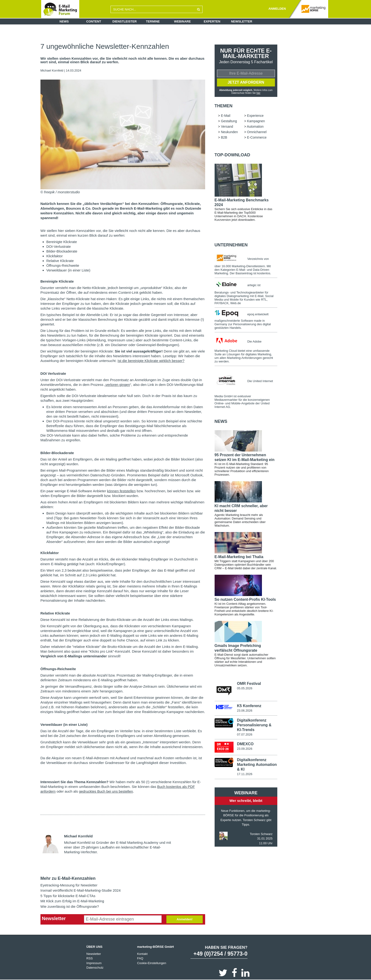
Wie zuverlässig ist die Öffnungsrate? (70, 906)
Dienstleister (125, 21)
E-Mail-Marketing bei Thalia (239, 557)
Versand (227, 126)
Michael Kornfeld (52, 70)
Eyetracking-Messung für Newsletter (69, 885)
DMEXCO (245, 744)
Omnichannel (257, 132)
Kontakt (142, 954)
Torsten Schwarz (261, 834)
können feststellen (121, 491)
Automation (255, 126)
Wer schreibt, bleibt (246, 801)
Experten (212, 21)
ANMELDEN (277, 9)
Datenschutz (95, 968)
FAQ (140, 958)
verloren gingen (118, 385)
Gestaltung (229, 121)
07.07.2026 (245, 734)
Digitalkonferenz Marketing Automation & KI (257, 765)
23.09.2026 (245, 749)
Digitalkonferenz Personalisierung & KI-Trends (254, 725)
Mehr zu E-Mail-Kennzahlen (68, 878)
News (64, 21)
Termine (153, 21)
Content (94, 21)
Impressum (94, 963)
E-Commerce (257, 137)
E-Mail (226, 116)
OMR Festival (249, 684)
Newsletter (242, 21)
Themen (224, 106)
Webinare (183, 21)
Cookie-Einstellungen (152, 963)
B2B (224, 137)
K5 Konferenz (249, 706)
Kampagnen (256, 121)
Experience (255, 116)
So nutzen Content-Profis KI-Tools (245, 599)
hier (258, 93)
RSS (90, 958)
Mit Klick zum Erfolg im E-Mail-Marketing (72, 901)
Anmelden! (184, 919)
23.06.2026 (245, 711)
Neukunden (230, 132)
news (221, 421)
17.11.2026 (245, 774)
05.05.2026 (245, 688)
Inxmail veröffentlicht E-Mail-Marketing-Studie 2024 (81, 890)
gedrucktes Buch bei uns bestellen (106, 791)
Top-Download (232, 155)
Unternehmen (231, 245)
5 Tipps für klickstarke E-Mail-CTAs (68, 896)
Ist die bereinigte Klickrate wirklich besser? (151, 361)
